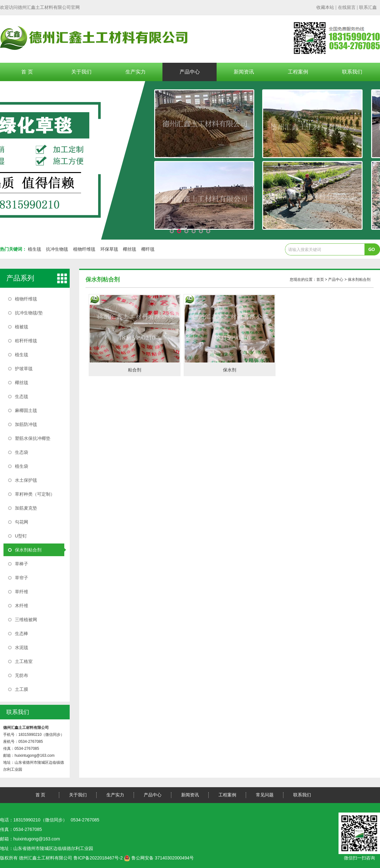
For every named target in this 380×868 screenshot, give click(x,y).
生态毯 (22, 396)
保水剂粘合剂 (28, 550)
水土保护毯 (26, 480)
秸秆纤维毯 (26, 341)
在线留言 (347, 7)
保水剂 (230, 370)
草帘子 (22, 578)
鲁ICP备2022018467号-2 (98, 858)
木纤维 (22, 606)
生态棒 (22, 633)
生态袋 (22, 452)
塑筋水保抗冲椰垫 (33, 438)
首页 (320, 280)
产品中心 (190, 72)
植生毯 (35, 249)
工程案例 (298, 72)
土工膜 (22, 689)
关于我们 (81, 72)
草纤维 (22, 592)
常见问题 (265, 795)
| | (347, 7)
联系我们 (352, 72)
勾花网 (22, 522)
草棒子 (22, 564)
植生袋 (22, 466)
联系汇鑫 (368, 7)
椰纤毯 (148, 249)
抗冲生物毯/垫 (29, 313)
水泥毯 (22, 647)
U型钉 (21, 536)
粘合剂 (135, 370)
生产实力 (136, 72)
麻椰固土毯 (26, 410)
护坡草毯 (24, 369)
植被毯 (22, 327)
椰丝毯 (130, 249)
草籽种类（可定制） (35, 494)
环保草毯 (109, 249)
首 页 (27, 72)
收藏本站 (325, 7)
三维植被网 (26, 620)
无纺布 (22, 675)
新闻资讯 (244, 72)
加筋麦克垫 (26, 508)
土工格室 (24, 661)
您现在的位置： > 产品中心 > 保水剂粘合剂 (330, 280)
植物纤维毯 (84, 249)
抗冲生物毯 (57, 249)
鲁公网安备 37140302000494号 (159, 858)
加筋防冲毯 (26, 424)
